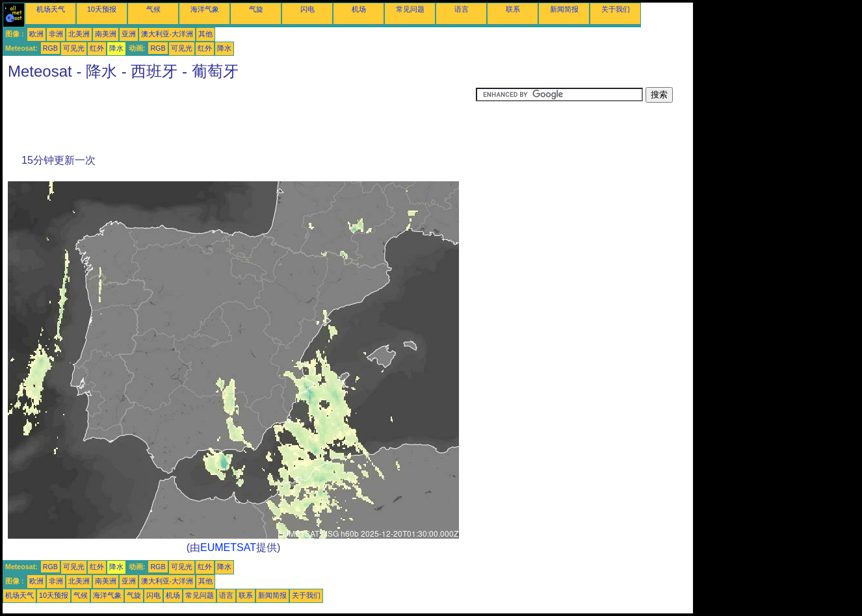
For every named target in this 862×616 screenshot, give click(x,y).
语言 (462, 9)
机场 (359, 9)
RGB (50, 48)
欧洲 (36, 34)
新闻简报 (564, 9)
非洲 (56, 34)
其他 (205, 34)
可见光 (74, 48)
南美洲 (106, 34)
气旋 (256, 9)
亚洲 (129, 34)
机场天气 (51, 9)
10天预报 (102, 9)
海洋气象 (205, 9)
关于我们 (616, 9)
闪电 (307, 9)
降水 (116, 48)
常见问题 (410, 9)
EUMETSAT (228, 547)
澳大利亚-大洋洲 (167, 34)
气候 (153, 9)
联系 (513, 9)
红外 (97, 48)
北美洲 (79, 34)
